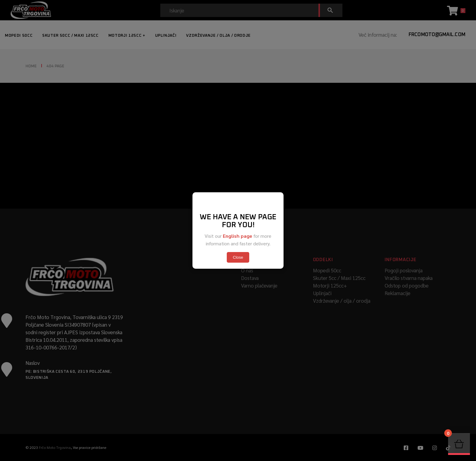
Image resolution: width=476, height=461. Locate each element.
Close (238, 257)
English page (238, 236)
